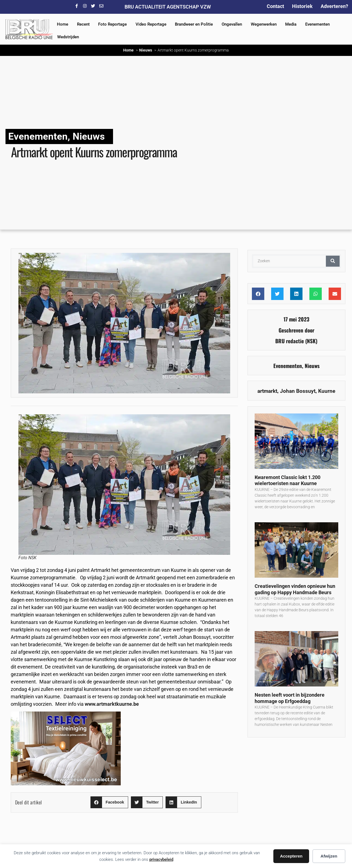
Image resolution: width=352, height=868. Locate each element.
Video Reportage (151, 24)
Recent (83, 24)
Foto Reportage (112, 24)
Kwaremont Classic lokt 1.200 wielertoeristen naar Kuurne (288, 480)
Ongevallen (232, 24)
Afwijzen (329, 856)
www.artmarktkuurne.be (112, 704)
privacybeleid (161, 859)
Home (63, 24)
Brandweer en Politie (194, 24)
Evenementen (317, 24)
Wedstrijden (68, 37)
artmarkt (267, 391)
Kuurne (327, 391)
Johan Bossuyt (298, 391)
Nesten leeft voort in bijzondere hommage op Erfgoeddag (290, 698)
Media (291, 24)
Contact (275, 6)
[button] (109, 802)
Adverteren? (334, 6)
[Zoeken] (333, 261)
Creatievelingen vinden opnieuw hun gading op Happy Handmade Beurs (295, 589)
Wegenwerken (264, 24)
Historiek (302, 6)
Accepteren (291, 856)
